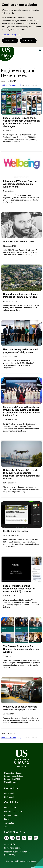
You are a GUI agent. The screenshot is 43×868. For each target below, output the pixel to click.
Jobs (6, 827)
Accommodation (11, 815)
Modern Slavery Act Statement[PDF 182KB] (17, 853)
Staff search (9, 797)
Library (7, 819)
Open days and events (14, 811)
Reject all (10, 41)
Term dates (9, 823)
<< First (4, 85)
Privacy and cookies (13, 848)
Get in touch (9, 793)
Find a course (10, 807)
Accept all (28, 41)
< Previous (12, 85)
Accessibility (10, 844)
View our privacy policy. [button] (12, 34)
